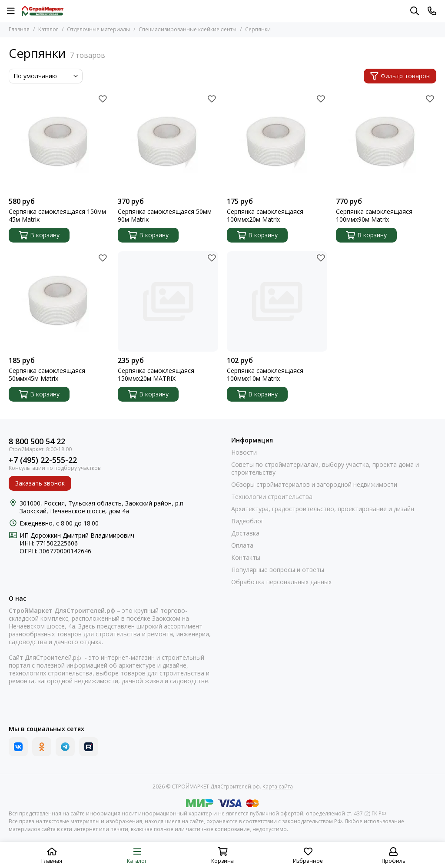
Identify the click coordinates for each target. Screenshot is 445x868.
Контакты (246, 558)
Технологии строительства (272, 497)
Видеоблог (247, 521)
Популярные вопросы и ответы (278, 570)
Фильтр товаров (400, 76)
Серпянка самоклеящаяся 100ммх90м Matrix (374, 216)
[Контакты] (432, 11)
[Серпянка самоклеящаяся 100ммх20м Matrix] (277, 142)
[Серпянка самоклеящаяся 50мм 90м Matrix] (168, 142)
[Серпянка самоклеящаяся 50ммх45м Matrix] (59, 301)
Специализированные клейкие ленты (188, 29)
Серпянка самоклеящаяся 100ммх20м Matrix (265, 216)
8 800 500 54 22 (37, 441)
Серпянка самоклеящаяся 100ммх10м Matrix (265, 375)
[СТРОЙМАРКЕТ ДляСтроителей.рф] (43, 11)
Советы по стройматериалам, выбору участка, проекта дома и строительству (325, 469)
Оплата (242, 545)
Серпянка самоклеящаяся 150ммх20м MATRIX (156, 375)
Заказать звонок (40, 483)
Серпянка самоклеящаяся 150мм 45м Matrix (57, 216)
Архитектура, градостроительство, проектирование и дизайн (323, 509)
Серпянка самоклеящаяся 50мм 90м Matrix (165, 216)
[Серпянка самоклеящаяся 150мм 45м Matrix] (59, 142)
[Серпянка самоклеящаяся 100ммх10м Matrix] (277, 301)
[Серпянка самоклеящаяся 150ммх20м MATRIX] (168, 301)
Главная (19, 29)
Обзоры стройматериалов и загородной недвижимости (314, 485)
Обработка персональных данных (281, 582)
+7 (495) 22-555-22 (43, 460)
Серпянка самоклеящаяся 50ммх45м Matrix (47, 375)
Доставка (245, 533)
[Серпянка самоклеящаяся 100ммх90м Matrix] (386, 142)
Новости (244, 452)
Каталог (48, 29)
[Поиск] (415, 11)
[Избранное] (103, 99)
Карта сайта (278, 787)
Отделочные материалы (98, 29)
